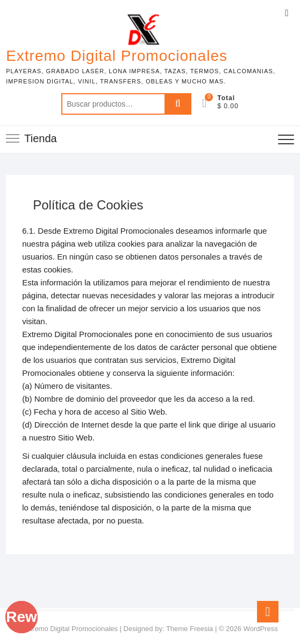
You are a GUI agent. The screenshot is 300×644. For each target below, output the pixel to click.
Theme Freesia (190, 629)
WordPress (261, 629)
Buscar (178, 104)
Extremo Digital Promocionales (117, 56)
